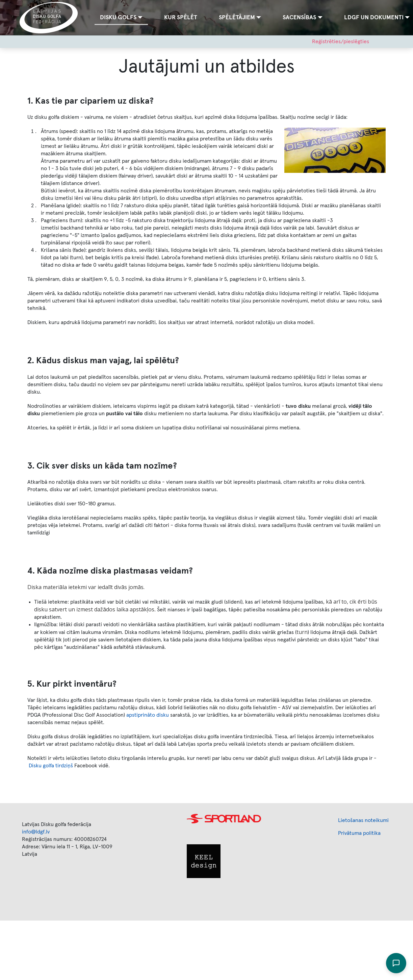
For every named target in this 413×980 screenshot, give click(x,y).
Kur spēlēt (181, 18)
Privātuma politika (359, 833)
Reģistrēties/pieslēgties (341, 42)
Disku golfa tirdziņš (51, 766)
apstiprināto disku (148, 715)
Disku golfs (118, 18)
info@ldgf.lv (36, 832)
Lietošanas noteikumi (363, 820)
